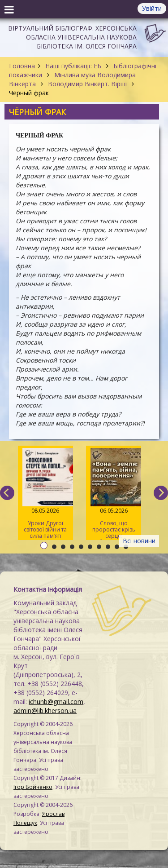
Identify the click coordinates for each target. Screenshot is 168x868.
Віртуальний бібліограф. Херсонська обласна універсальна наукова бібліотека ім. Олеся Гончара (72, 37)
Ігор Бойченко (33, 787)
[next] (161, 493)
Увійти (152, 8)
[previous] (7, 493)
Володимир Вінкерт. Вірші (87, 84)
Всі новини (139, 541)
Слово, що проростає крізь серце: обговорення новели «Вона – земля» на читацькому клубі (114, 494)
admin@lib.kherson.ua (45, 711)
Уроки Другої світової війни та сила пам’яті (45, 494)
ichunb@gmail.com (56, 702)
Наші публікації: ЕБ (73, 66)
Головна (22, 66)
